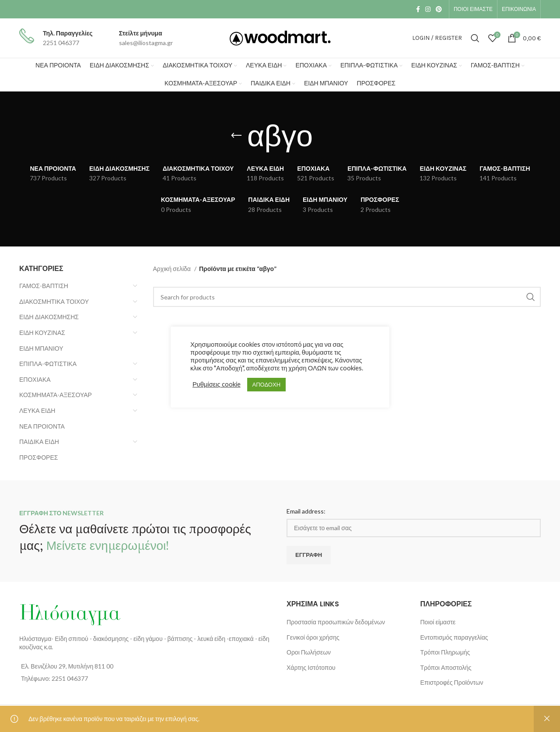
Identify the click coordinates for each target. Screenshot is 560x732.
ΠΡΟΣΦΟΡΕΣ (38, 457)
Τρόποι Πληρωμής (445, 652)
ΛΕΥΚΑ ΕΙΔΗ (37, 410)
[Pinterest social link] (439, 9)
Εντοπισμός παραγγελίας (454, 637)
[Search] (475, 38)
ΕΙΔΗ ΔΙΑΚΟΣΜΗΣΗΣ (49, 317)
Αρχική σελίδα (173, 269)
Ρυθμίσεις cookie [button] (217, 384)
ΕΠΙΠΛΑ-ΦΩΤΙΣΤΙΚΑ (48, 364)
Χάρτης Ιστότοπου (311, 667)
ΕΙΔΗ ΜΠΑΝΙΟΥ (41, 348)
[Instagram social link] (428, 9)
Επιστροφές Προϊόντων (452, 682)
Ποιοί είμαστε (438, 622)
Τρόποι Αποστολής (446, 667)
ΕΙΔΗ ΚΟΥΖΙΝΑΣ (42, 333)
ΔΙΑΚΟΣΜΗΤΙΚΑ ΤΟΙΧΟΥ (54, 301)
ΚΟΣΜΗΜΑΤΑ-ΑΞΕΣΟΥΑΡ (56, 395)
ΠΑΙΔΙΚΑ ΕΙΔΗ (39, 442)
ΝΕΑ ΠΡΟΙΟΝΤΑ (42, 426)
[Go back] (236, 136)
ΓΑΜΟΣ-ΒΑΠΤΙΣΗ (44, 286)
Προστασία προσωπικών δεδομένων (336, 622)
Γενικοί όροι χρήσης (313, 637)
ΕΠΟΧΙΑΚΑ (35, 379)
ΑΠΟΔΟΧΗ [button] (266, 384)
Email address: (306, 511)
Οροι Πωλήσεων (309, 652)
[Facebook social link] (418, 9)
